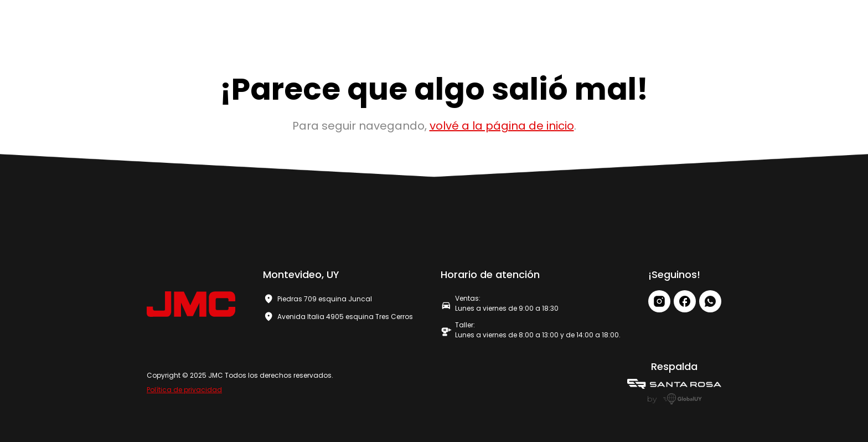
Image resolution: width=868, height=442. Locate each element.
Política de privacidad (184, 390)
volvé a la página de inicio (502, 126)
